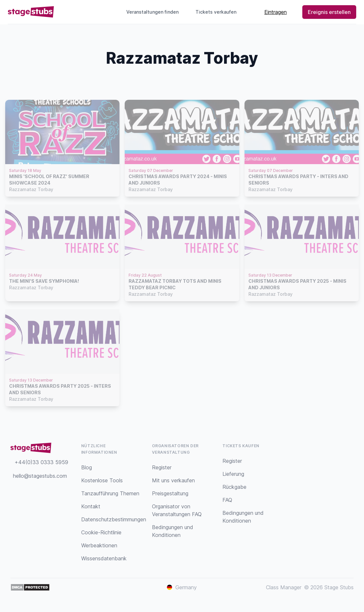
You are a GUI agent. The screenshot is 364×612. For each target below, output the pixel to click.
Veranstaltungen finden (152, 12)
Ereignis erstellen (329, 12)
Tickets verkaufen (219, 12)
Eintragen (276, 12)
